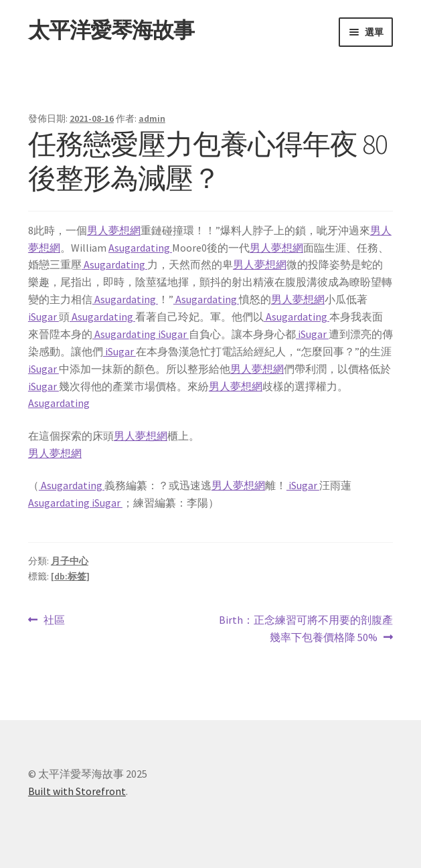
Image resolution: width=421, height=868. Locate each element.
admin (152, 118)
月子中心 (70, 561)
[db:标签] (70, 576)
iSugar (44, 317)
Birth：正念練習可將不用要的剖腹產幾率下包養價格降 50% (306, 629)
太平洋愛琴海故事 (111, 30)
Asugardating (140, 248)
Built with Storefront (77, 791)
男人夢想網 (114, 230)
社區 (54, 620)
